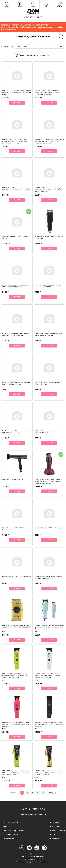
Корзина (55, 822)
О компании (9, 839)
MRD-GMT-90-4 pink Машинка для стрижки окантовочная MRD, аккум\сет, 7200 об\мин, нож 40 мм (17, 724)
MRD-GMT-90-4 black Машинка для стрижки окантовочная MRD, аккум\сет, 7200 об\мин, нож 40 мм (49, 724)
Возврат (55, 839)
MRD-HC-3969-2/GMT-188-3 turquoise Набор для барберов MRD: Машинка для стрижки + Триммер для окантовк (49, 627)
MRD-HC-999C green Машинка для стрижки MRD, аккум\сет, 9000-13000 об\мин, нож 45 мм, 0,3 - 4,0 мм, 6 (16, 773)
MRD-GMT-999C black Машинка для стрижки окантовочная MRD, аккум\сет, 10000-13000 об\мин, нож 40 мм (49, 141)
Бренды (6, 826)
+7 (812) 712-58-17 (33, 17)
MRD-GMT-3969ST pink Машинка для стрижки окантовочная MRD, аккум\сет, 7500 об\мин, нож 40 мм (48, 93)
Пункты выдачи (58, 830)
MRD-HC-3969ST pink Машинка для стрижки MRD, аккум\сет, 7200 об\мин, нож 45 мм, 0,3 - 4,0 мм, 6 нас (49, 190)
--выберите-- (23, 47)
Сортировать (7, 47)
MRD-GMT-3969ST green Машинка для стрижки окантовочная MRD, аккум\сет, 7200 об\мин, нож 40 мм (15, 676)
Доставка (56, 826)
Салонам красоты (11, 835)
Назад (61, 38)
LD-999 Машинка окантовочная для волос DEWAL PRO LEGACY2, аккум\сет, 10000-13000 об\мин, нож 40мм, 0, (48, 481)
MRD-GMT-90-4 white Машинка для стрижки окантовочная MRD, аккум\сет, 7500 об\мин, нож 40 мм (17, 93)
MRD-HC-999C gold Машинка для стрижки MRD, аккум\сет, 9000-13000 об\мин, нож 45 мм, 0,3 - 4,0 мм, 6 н (49, 773)
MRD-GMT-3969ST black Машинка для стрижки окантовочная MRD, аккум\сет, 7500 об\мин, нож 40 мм (15, 141)
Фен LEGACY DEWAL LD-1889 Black (13, 479)
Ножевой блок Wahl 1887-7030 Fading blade (16, 577)
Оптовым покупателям (13, 830)
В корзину (17, 103)
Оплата (55, 835)
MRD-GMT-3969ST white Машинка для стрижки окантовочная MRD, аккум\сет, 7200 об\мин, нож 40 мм (48, 676)
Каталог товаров (11, 822)
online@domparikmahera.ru (33, 815)
